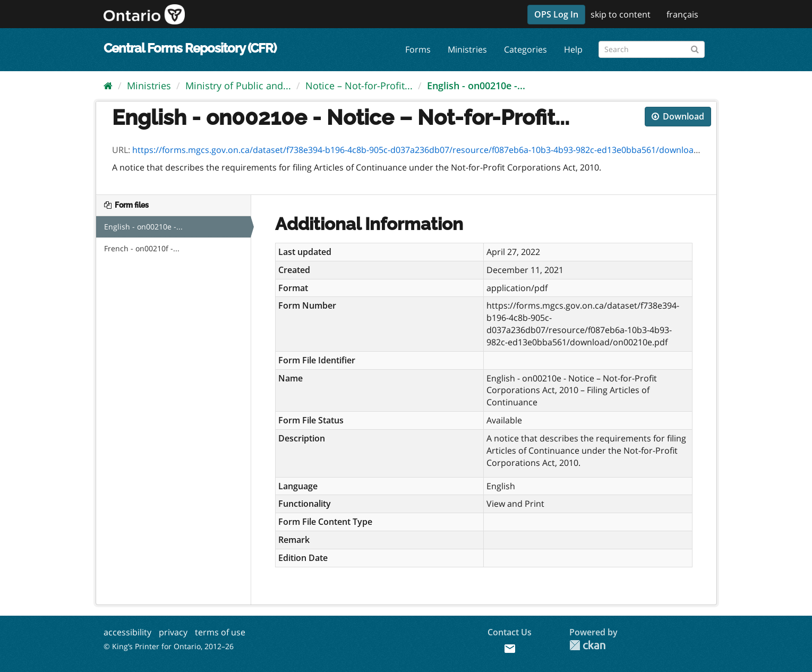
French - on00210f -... (142, 248)
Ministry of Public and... (238, 86)
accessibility (127, 632)
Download (678, 116)
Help (573, 49)
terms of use (220, 632)
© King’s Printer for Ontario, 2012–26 (169, 646)
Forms (418, 49)
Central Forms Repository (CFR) (190, 48)
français (682, 14)
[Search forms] (652, 49)
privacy (173, 632)
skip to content (621, 14)
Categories (525, 49)
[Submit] (695, 48)
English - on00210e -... (476, 86)
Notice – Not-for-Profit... (359, 86)
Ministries (467, 49)
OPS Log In (556, 14)
